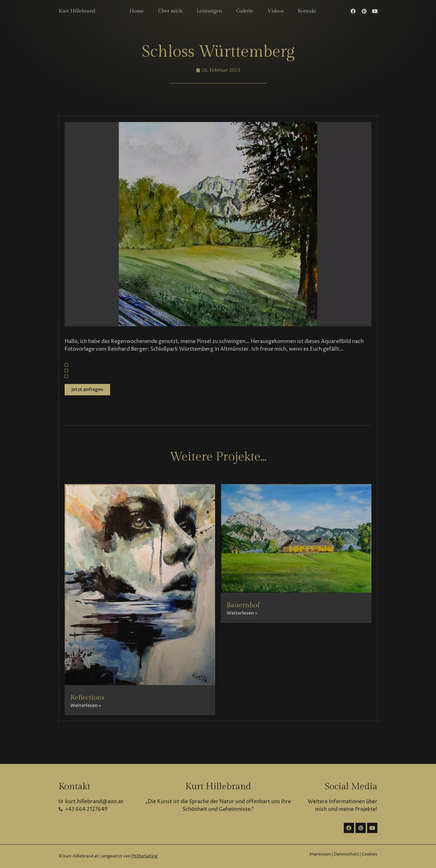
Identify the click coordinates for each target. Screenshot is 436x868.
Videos (275, 11)
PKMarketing (144, 856)
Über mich (170, 11)
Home (137, 11)
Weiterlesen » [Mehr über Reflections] (86, 706)
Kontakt (307, 11)
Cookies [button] (370, 854)
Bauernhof (243, 605)
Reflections (87, 698)
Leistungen (209, 11)
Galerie (245, 11)
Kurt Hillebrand (77, 11)
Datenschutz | (348, 854)
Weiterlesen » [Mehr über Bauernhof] (242, 613)
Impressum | (321, 854)
